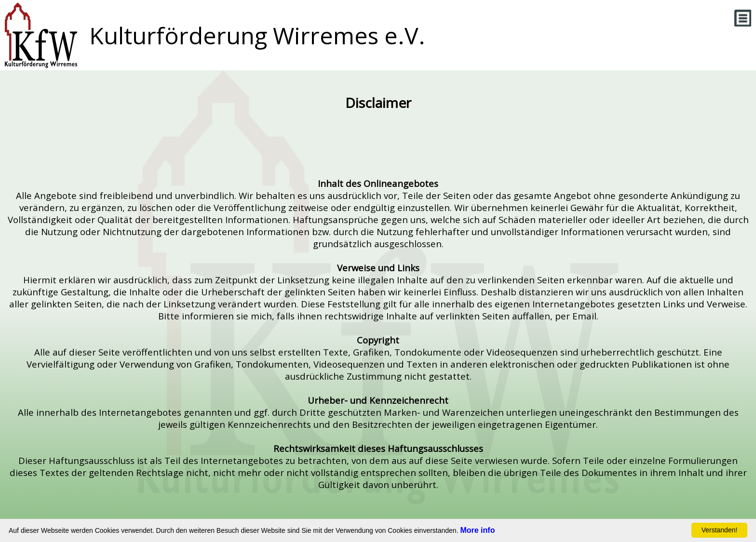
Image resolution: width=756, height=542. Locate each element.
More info (477, 530)
